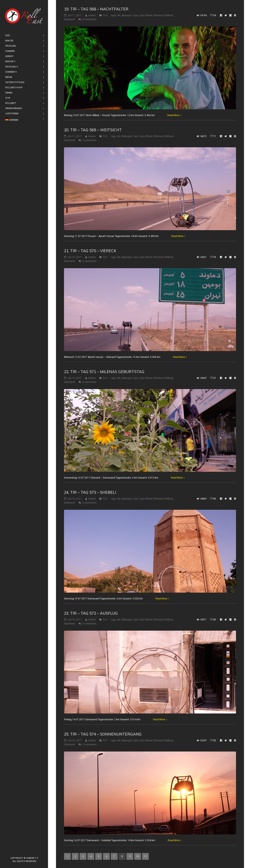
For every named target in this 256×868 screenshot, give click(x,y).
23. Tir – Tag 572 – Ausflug (91, 613)
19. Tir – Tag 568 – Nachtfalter (96, 9)
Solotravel (69, 19)
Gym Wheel (146, 15)
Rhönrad (158, 15)
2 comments (89, 140)
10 (138, 856)
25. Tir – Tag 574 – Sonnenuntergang (103, 734)
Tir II (105, 15)
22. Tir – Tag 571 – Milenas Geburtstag (104, 371)
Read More (173, 115)
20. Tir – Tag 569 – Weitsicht (93, 130)
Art (119, 15)
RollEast (169, 15)
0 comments (89, 19)
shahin (92, 15)
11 (145, 856)
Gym (136, 15)
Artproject (127, 15)
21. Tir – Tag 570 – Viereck (90, 251)
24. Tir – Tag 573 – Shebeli (90, 492)
